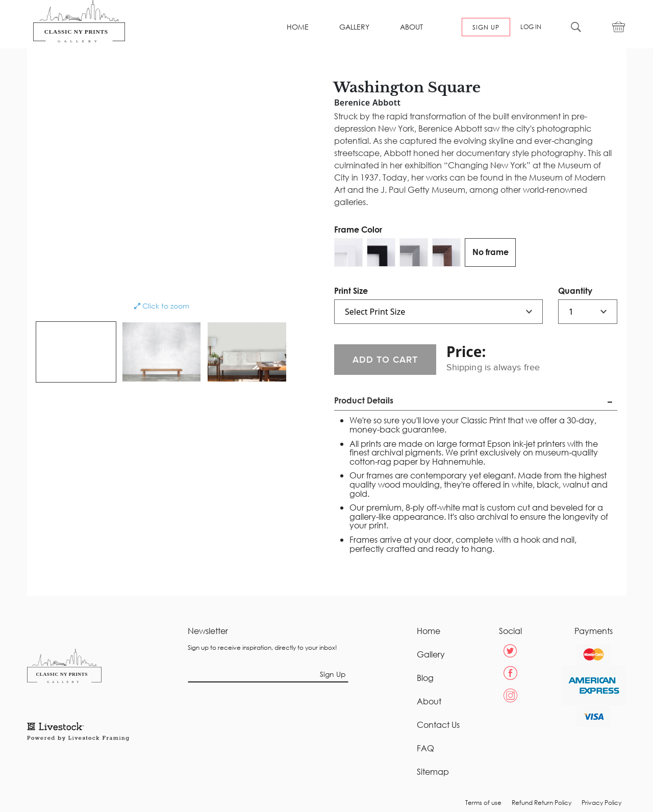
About (429, 701)
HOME (298, 27)
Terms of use (483, 803)
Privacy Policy (601, 803)
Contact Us (438, 725)
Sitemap (433, 772)
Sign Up (333, 674)
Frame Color (358, 229)
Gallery (431, 654)
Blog (425, 678)
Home (429, 631)
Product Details (364, 400)
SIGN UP (486, 27)
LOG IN (531, 27)
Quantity (575, 290)
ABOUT (411, 27)
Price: (466, 351)
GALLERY (354, 27)
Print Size (351, 290)
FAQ (425, 748)
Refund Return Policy (542, 803)
